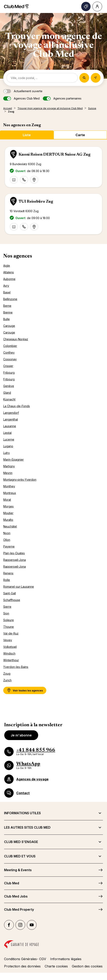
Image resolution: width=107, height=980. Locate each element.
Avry (6, 286)
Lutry (6, 453)
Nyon (7, 533)
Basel (7, 292)
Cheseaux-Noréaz (16, 339)
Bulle (6, 319)
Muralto (8, 520)
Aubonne (9, 279)
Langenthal (11, 419)
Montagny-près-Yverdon (20, 480)
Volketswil (10, 647)
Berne (7, 306)
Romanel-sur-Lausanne (19, 587)
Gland (7, 393)
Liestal (7, 433)
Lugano (8, 446)
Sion (6, 613)
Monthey (9, 486)
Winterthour (11, 660)
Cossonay (10, 359)
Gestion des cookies (87, 966)
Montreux (10, 493)
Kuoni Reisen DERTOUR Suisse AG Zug (55, 155)
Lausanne (10, 426)
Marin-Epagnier (14, 460)
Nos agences (18, 256)
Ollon (7, 540)
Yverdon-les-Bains (16, 667)
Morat (7, 500)
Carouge (9, 326)
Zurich (7, 680)
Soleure (9, 620)
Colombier (10, 346)
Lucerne (9, 439)
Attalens (9, 272)
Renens (8, 573)
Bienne (8, 312)
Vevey (8, 640)
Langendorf (11, 413)
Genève (9, 386)
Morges (8, 506)
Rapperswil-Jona (15, 560)
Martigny (9, 466)
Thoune (9, 627)
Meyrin (8, 473)
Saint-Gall (10, 593)
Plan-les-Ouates (14, 553)
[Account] (97, 6)
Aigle (7, 266)
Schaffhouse (12, 600)
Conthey (9, 353)
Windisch (9, 653)
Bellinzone (10, 299)
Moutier (8, 513)
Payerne (9, 546)
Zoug (7, 673)
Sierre (7, 607)
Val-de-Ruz (11, 633)
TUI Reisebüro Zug (36, 202)
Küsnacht (9, 399)
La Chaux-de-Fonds (17, 406)
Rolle (7, 580)
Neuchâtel (10, 526)
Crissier (8, 366)
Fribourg (9, 373)
